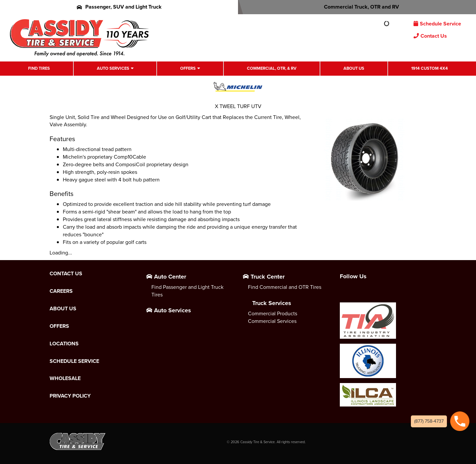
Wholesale (65, 378)
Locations (64, 344)
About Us (354, 68)
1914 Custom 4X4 (430, 68)
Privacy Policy (70, 396)
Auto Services (113, 68)
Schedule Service (437, 24)
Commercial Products (273, 313)
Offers (188, 68)
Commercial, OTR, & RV (272, 68)
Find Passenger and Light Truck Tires (187, 291)
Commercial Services (272, 321)
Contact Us (430, 36)
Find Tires (39, 68)
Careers (61, 291)
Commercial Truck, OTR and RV (357, 7)
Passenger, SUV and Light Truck (119, 7)
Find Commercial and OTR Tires (285, 287)
